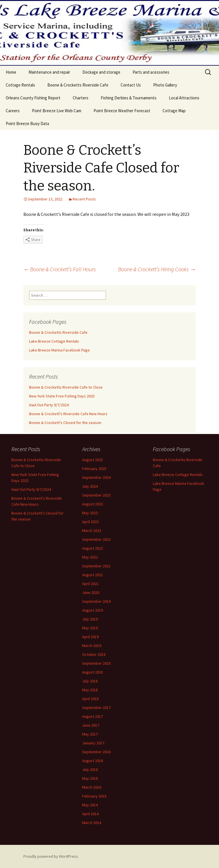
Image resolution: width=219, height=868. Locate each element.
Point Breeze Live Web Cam (57, 111)
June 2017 (91, 725)
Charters (81, 98)
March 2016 (92, 787)
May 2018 (90, 690)
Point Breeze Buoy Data (27, 123)
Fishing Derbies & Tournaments (129, 98)
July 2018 (90, 681)
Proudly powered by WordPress (51, 856)
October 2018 (94, 654)
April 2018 (90, 699)
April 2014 (90, 814)
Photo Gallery (165, 85)
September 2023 (96, 495)
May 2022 (90, 557)
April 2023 (90, 522)
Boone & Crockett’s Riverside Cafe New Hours (68, 414)
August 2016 (93, 761)
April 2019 (90, 637)
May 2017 (90, 734)
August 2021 (93, 575)
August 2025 (93, 460)
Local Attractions (184, 98)
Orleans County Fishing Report (33, 98)
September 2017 (96, 708)
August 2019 (93, 610)
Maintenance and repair (49, 72)
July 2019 (90, 619)
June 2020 (91, 592)
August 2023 (93, 504)
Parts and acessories (151, 72)
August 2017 (93, 716)
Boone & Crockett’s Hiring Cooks (157, 269)
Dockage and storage (101, 72)
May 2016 (90, 778)
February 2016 (94, 796)
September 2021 (96, 566)
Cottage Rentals (20, 85)
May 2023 (90, 513)
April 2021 (90, 584)
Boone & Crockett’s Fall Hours (60, 269)
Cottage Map (174, 111)
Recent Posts (84, 199)
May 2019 (90, 628)
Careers (13, 111)
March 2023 (92, 531)
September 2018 (96, 663)
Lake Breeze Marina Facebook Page (59, 350)
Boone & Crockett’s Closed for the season (65, 423)
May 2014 (90, 805)
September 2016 (96, 752)
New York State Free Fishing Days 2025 (62, 396)
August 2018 (93, 672)
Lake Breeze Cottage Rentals (54, 341)
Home (11, 72)
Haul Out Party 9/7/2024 (49, 405)
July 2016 (90, 769)
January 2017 (93, 743)
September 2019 (96, 601)
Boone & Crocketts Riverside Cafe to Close (66, 387)
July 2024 (90, 486)
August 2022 (93, 548)
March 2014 (92, 823)
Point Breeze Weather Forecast (122, 111)
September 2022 (96, 539)
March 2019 (92, 646)
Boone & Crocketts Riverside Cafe (78, 85)
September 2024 (96, 477)
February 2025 (94, 469)
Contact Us (131, 85)
